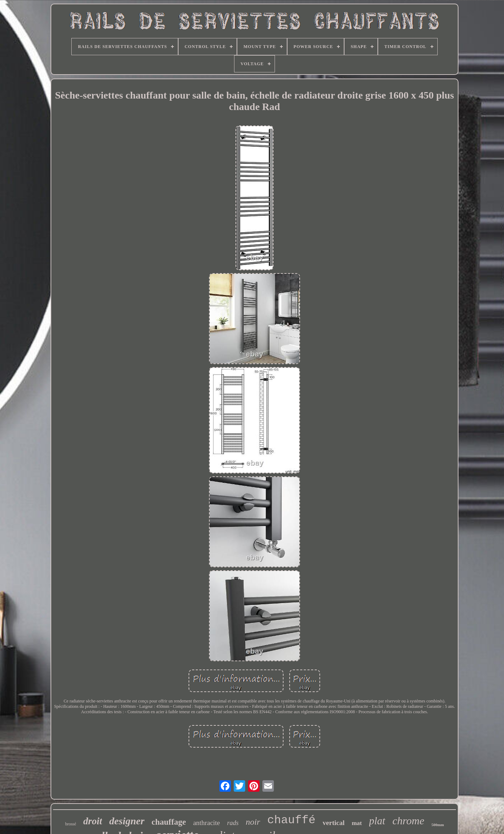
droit (93, 821)
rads (233, 823)
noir (253, 822)
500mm (438, 825)
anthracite (207, 823)
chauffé (291, 820)
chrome (408, 821)
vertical (334, 823)
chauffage (169, 822)
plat (377, 821)
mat (357, 823)
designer (127, 821)
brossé (71, 824)
